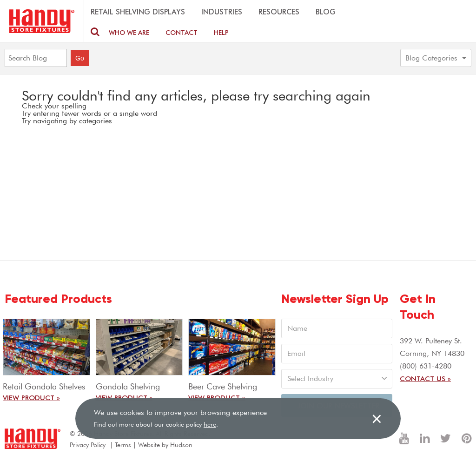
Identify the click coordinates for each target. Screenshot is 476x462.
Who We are (129, 32)
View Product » (31, 397)
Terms (123, 445)
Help (221, 32)
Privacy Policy (88, 445)
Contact (182, 32)
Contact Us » (425, 378)
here (210, 424)
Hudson (181, 445)
